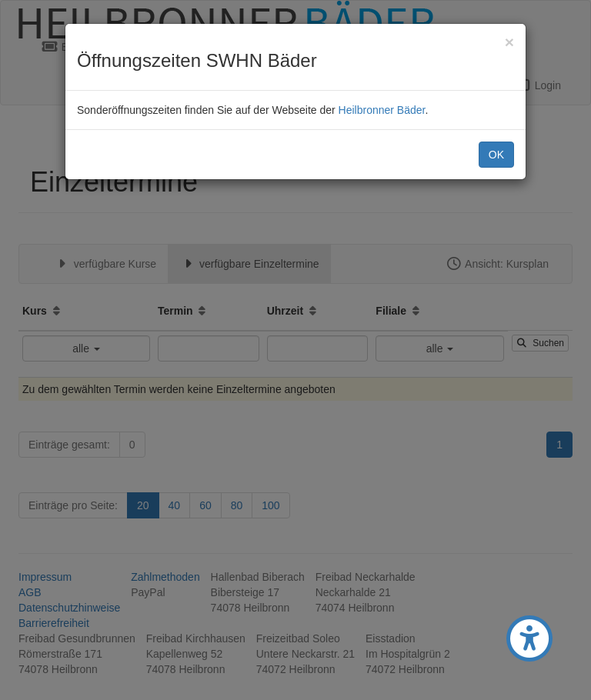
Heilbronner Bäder (382, 110)
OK (496, 155)
